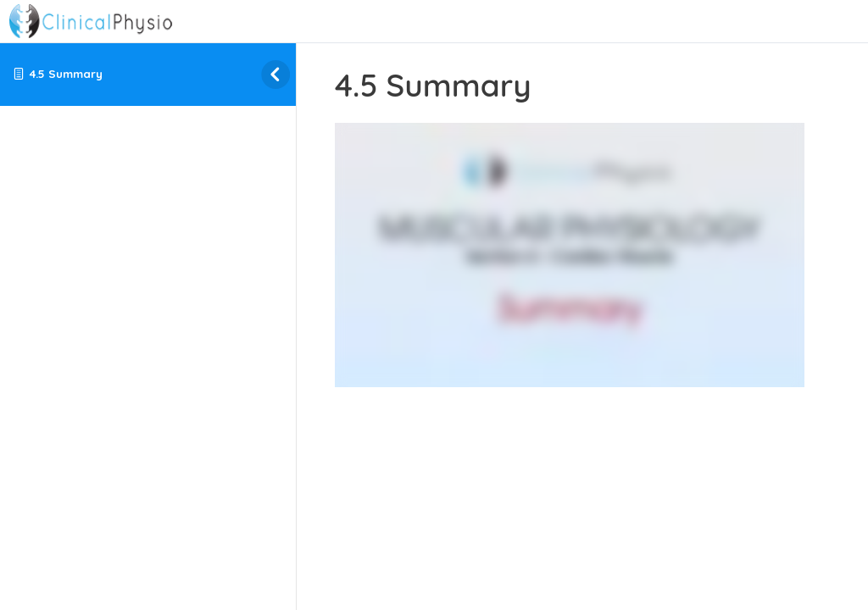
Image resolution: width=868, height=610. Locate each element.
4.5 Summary (66, 73)
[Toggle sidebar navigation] (262, 74)
